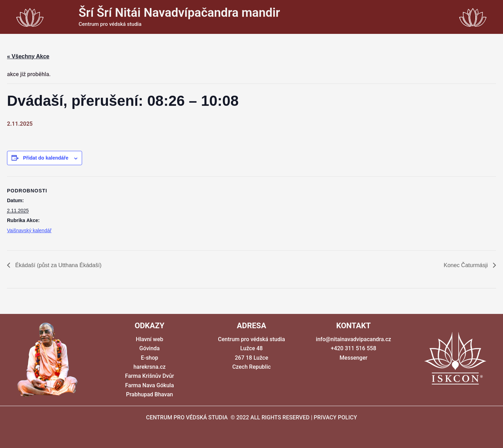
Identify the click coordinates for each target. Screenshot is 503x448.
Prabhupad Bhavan (150, 394)
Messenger (353, 358)
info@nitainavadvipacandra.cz (353, 339)
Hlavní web (150, 339)
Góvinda (150, 348)
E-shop (150, 358)
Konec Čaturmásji (466, 265)
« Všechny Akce (28, 56)
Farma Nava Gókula (150, 385)
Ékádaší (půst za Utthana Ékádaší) (58, 265)
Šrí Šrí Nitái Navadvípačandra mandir (179, 13)
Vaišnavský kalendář (29, 230)
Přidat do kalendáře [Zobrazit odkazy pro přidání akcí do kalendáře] (46, 158)
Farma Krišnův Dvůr (150, 376)
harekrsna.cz (150, 367)
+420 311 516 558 (353, 348)
